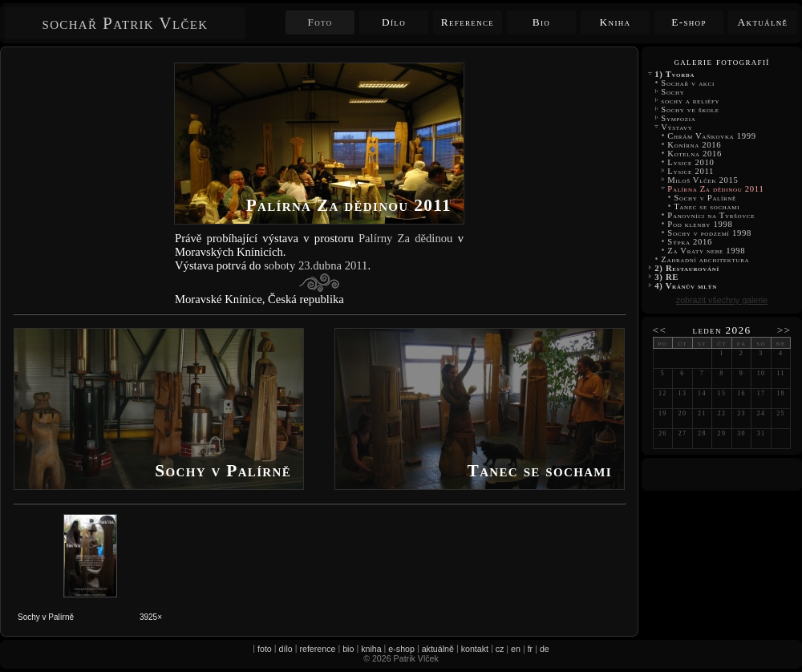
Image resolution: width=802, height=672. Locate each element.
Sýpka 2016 (690, 242)
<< (660, 330)
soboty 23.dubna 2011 (316, 265)
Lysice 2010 (691, 162)
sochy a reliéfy (691, 101)
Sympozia (678, 118)
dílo (286, 649)
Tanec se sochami (708, 206)
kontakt (475, 649)
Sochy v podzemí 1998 (709, 233)
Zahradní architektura (705, 259)
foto (265, 649)
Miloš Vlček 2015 (703, 180)
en (516, 649)
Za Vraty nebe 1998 (707, 251)
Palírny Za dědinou (405, 238)
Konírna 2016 (695, 145)
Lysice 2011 (691, 171)
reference (317, 649)
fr (531, 649)
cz (500, 649)
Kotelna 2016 (695, 154)
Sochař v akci (688, 83)
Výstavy (677, 127)
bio (348, 649)
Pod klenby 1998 (700, 224)
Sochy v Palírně (705, 198)
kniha (371, 649)
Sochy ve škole (690, 109)
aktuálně (438, 649)
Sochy (673, 92)
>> (784, 330)
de (545, 649)
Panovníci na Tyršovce (711, 215)
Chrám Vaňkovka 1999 (712, 136)
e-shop (401, 649)
